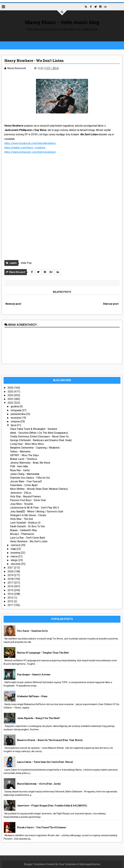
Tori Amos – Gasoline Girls (32, 631)
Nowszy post (13, 304)
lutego (15, 560)
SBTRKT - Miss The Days (24, 455)
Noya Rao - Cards (20, 470)
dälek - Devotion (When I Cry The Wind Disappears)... (40, 433)
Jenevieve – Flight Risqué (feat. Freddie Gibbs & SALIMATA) (52, 806)
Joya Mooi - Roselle (21, 504)
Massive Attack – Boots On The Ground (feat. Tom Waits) (50, 740)
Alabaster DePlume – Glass (32, 696)
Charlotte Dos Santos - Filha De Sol (30, 478)
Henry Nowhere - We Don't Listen (29, 541)
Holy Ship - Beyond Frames (25, 496)
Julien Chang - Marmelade (25, 474)
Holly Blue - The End (21, 519)
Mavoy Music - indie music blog (62, 22)
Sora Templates (68, 864)
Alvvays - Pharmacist (22, 534)
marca (14, 556)
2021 (11, 568)
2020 (11, 571)
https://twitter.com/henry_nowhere (25, 148)
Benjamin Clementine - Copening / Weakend (35, 448)
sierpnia (15, 421)
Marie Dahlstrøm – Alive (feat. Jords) (39, 784)
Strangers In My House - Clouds (28, 515)
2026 (11, 388)
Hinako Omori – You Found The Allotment (42, 827)
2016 (11, 586)
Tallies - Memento (20, 452)
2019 (11, 575)
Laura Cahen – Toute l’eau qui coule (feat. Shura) (45, 762)
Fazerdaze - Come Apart (24, 485)
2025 (11, 392)
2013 (11, 598)
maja (14, 549)
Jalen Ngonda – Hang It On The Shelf (38, 718)
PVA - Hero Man (19, 466)
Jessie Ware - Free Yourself (26, 481)
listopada (16, 410)
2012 (11, 601)
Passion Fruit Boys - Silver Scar (28, 500)
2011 (11, 605)
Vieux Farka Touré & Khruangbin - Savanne (34, 429)
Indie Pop (26, 263)
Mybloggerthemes (90, 864)
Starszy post (111, 304)
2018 (11, 579)
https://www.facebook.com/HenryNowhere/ (30, 143)
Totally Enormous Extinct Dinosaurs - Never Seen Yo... (40, 437)
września (16, 418)
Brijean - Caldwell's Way (23, 530)
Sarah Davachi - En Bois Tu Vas (27, 526)
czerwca (16, 545)
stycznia (16, 564)
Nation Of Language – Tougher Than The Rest (43, 653)
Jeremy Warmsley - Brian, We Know (30, 463)
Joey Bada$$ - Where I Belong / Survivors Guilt (37, 512)
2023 (11, 399)
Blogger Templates (34, 864)
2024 (11, 395)
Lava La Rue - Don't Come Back (28, 538)
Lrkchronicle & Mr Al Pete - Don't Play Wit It (34, 508)
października (18, 414)
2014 (11, 594)
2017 (11, 583)
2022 (11, 403)
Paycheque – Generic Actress (34, 674)
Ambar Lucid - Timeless (23, 459)
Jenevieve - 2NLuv (21, 493)
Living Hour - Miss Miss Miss (27, 444)
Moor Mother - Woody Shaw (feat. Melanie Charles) (39, 489)
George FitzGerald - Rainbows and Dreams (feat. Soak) (41, 440)
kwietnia (16, 553)
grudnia (15, 406)
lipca (14, 425)
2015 (11, 590)
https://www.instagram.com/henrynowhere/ (30, 152)
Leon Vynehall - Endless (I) (25, 523)
